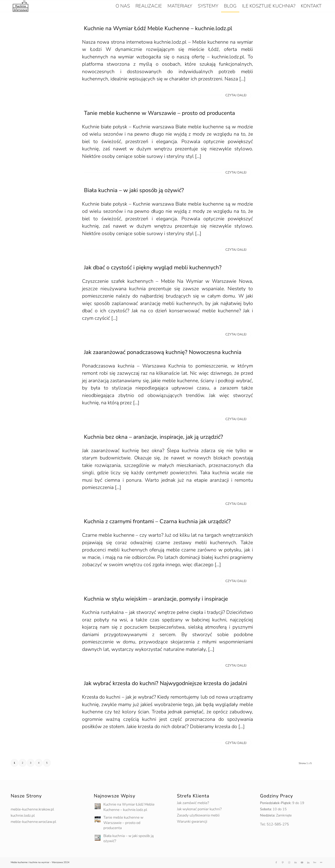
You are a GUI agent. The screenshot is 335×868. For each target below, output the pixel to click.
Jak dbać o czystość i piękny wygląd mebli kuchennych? (153, 267)
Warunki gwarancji (192, 821)
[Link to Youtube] (302, 863)
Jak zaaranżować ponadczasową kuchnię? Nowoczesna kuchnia (163, 352)
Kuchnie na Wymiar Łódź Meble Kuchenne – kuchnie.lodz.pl (158, 28)
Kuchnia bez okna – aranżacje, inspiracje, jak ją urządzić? (154, 437)
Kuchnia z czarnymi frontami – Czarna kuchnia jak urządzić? (157, 521)
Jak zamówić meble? (193, 803)
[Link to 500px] (315, 863)
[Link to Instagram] (289, 863)
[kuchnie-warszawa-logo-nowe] (21, 6)
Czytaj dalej (236, 95)
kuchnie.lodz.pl (23, 815)
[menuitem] (123, 6)
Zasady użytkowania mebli (198, 815)
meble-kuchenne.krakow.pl (32, 809)
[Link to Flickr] (321, 863)
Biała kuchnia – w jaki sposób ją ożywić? (134, 190)
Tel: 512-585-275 (274, 824)
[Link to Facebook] (276, 863)
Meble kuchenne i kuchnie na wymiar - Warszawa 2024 (40, 862)
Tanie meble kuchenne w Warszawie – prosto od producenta (159, 113)
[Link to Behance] (295, 863)
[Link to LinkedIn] (308, 863)
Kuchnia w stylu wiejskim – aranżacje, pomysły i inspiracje (156, 599)
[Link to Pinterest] (283, 863)
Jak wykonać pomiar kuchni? (199, 809)
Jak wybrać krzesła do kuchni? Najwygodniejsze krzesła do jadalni (166, 683)
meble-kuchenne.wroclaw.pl (33, 822)
